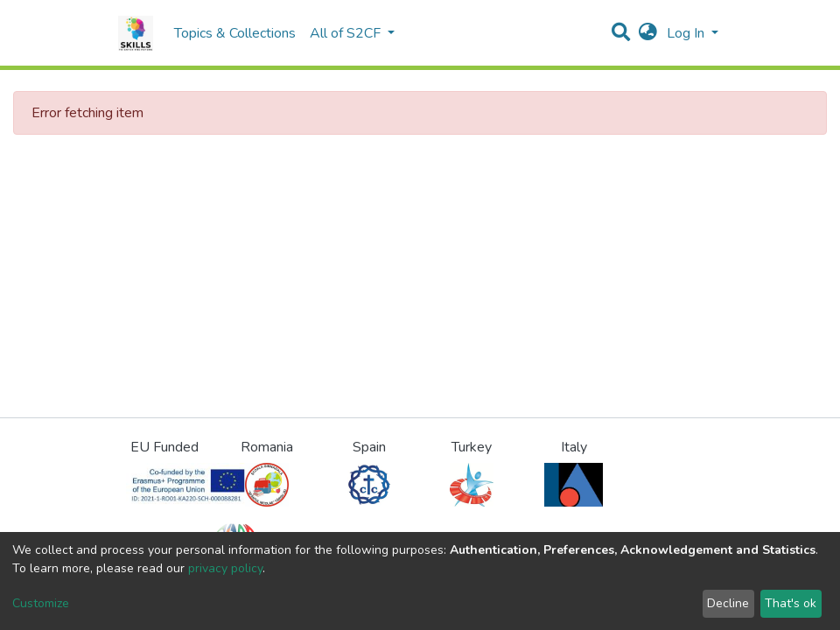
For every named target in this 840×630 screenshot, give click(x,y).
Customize (41, 603)
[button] (648, 33)
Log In (687, 33)
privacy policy (225, 568)
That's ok (791, 603)
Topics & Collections (235, 33)
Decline (728, 603)
